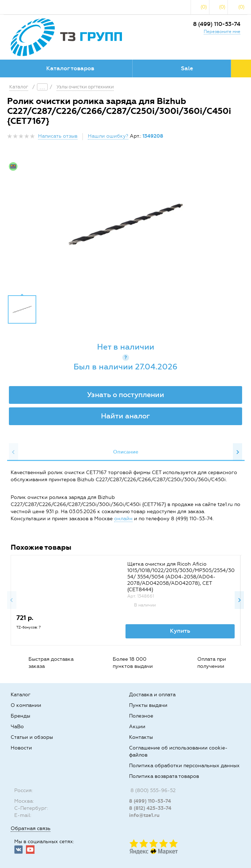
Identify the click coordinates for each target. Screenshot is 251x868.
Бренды (20, 716)
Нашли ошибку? (108, 136)
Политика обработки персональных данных (184, 766)
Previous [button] (14, 452)
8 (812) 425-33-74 (150, 808)
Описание (126, 452)
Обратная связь (31, 828)
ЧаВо (17, 727)
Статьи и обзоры (32, 737)
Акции (137, 727)
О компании (26, 705)
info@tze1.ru (144, 815)
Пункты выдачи (148, 705)
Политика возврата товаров (164, 776)
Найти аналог (125, 416)
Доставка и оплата (152, 695)
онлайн (123, 519)
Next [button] (237, 452)
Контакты (141, 737)
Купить (180, 631)
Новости (21, 748)
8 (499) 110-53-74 (217, 24)
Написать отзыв (58, 136)
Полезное (141, 716)
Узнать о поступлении (126, 395)
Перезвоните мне (222, 32)
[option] (125, 224)
